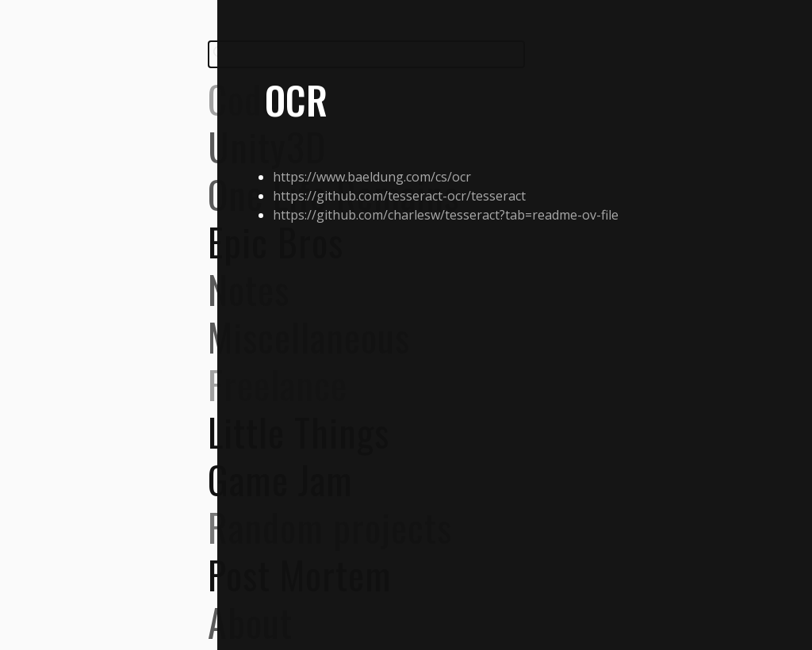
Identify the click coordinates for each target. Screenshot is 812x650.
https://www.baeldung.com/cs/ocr (372, 177)
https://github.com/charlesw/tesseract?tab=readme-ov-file (446, 215)
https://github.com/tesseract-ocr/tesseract (399, 196)
